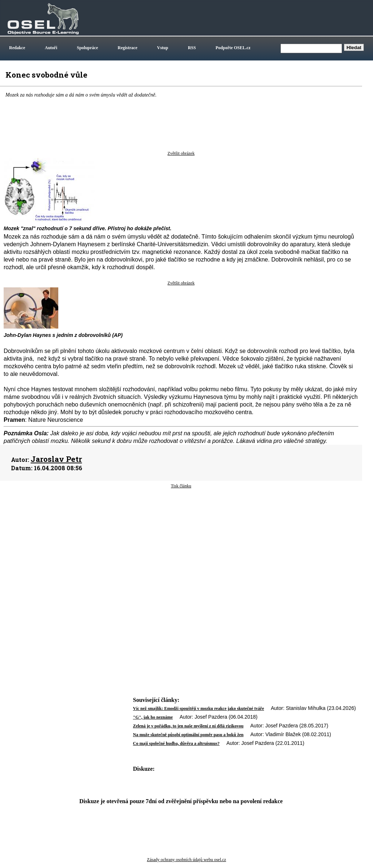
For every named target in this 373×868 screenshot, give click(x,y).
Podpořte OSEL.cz (233, 48)
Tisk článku (181, 486)
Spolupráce (87, 48)
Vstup (163, 48)
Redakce (17, 48)
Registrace (127, 48)
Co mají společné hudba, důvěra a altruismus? (176, 743)
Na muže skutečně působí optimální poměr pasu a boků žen (188, 735)
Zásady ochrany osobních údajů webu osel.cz (186, 860)
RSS (192, 48)
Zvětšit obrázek (181, 153)
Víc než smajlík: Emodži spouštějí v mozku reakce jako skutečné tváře (199, 708)
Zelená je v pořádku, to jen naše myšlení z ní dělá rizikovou (188, 726)
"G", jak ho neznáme (153, 717)
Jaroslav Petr (56, 459)
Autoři (51, 48)
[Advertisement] (181, 547)
